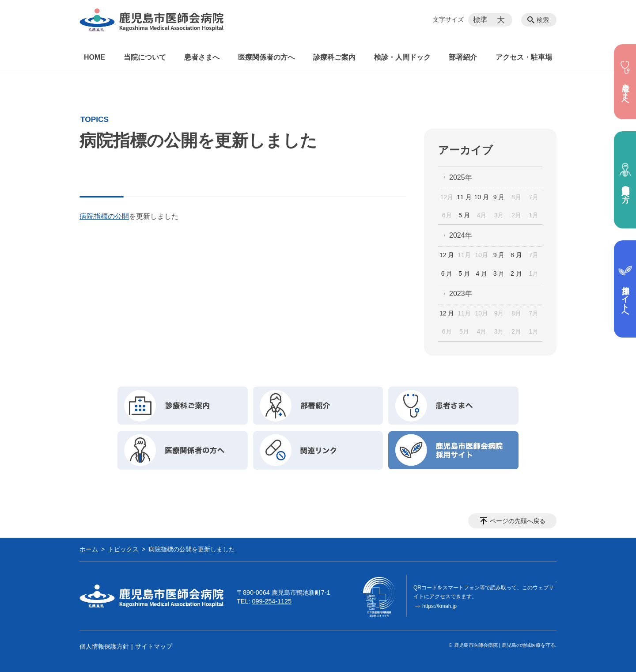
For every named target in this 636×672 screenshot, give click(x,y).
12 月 (447, 255)
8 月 (516, 255)
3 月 (499, 273)
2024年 (461, 235)
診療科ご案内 (334, 57)
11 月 (464, 197)
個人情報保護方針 (104, 646)
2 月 (516, 273)
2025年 (461, 177)
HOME (95, 57)
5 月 (464, 215)
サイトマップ (154, 646)
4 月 (481, 273)
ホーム (89, 549)
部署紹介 (463, 57)
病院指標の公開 (104, 216)
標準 (480, 20)
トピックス (123, 549)
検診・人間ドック (402, 57)
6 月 (447, 273)
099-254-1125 (272, 601)
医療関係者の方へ (266, 57)
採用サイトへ (625, 289)
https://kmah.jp (439, 606)
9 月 (499, 197)
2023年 (461, 294)
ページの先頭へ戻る (518, 521)
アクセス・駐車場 (524, 57)
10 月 (482, 197)
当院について (145, 57)
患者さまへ (202, 57)
